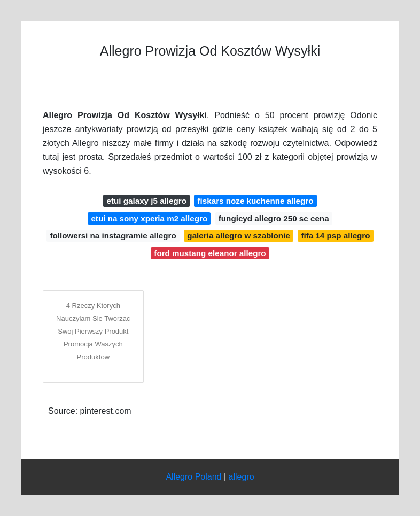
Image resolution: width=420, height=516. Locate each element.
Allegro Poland (193, 477)
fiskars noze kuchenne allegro (256, 201)
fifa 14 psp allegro (335, 236)
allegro (242, 477)
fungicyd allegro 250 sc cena (274, 218)
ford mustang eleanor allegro (210, 253)
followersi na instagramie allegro (113, 236)
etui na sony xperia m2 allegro (149, 218)
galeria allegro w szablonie (238, 236)
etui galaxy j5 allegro (147, 201)
